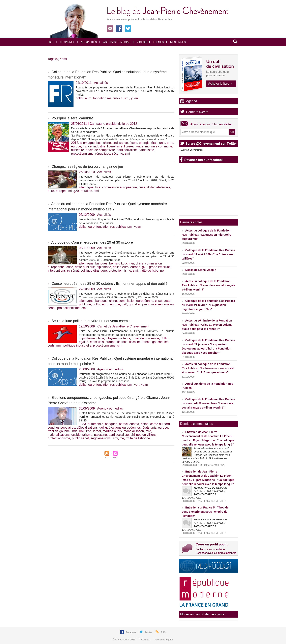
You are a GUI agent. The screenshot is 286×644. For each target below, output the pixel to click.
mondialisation (134, 431)
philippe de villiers (143, 435)
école (133, 143)
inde (74, 431)
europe (76, 146)
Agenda (192, 101)
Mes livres (176, 42)
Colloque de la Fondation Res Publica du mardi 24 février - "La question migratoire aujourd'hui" (208, 305)
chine (107, 143)
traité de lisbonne (152, 271)
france (87, 146)
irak (82, 431)
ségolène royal (101, 438)
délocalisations (87, 428)
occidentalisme (82, 435)
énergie (144, 143)
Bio (51, 42)
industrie (99, 146)
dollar (79, 98)
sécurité (117, 153)
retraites (86, 191)
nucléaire (78, 150)
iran (89, 431)
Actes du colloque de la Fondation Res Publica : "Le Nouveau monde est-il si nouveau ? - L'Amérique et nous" (208, 368)
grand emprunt (159, 267)
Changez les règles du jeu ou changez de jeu (87, 167)
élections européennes (125, 428)
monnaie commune (159, 146)
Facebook (131, 632)
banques (101, 263)
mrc (59, 345)
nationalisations (59, 435)
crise (142, 187)
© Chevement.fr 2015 (125, 640)
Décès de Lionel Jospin (201, 270)
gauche (157, 342)
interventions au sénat (63, 271)
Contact (144, 640)
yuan (134, 98)
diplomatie (104, 267)
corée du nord (160, 424)
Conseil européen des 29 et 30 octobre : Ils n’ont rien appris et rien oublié (109, 284)
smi (127, 98)
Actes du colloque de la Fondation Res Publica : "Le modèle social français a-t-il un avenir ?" (208, 285)
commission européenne (119, 187)
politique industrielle (77, 345)
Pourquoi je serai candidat (72, 118)
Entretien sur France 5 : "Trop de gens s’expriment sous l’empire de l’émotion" (205, 512)
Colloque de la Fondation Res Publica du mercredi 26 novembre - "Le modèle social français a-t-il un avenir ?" (208, 403)
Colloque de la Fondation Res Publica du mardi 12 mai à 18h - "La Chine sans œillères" (208, 254)
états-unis (158, 143)
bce (99, 143)
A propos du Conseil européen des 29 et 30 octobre (92, 242)
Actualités (87, 42)
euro (88, 98)
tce (122, 438)
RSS (163, 632)
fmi (70, 191)
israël (97, 431)
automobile (95, 424)
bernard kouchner (122, 263)
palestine (100, 435)
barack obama (129, 424)
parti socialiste (127, 150)
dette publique (85, 267)
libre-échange (134, 146)
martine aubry (112, 431)
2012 (75, 143)
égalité (84, 342)
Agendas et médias (115, 42)
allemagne (87, 143)
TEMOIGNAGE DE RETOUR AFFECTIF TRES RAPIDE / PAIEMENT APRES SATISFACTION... (204, 493)
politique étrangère (94, 271)
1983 (82, 424)
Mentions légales (163, 640)
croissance (120, 143)
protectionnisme (82, 153)
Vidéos (140, 42)
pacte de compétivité (100, 150)
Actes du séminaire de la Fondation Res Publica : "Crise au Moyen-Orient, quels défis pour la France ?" (207, 325)
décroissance (150, 338)
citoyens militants (118, 338)
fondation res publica (108, 98)
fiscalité (135, 342)
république (103, 153)
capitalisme (87, 338)
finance (122, 342)
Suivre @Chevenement (192, 150)
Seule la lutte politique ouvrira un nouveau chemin (91, 321)
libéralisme (115, 146)
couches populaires (61, 428)
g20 (76, 191)
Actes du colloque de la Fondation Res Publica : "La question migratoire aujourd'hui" (206, 235)
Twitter (149, 632)
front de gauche (59, 431)
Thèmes (157, 42)
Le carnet (65, 42)
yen (137, 385)
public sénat (80, 438)
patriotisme (146, 150)
